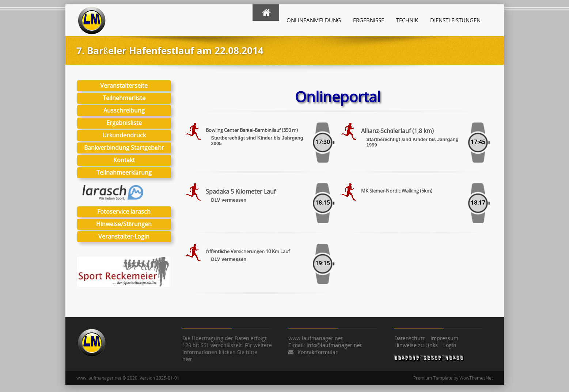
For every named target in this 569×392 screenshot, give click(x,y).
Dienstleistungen (455, 20)
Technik (407, 20)
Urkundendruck (124, 135)
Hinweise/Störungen (124, 224)
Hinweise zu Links (416, 345)
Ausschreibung (124, 110)
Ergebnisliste (124, 123)
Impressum (444, 338)
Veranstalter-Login (124, 236)
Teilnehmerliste (124, 98)
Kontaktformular (318, 352)
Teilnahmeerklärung (124, 172)
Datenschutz (410, 338)
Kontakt (124, 160)
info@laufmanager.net (334, 345)
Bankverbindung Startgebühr (124, 148)
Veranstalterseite (124, 85)
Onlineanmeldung (314, 20)
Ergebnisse (369, 20)
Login (450, 345)
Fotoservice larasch (124, 212)
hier (187, 359)
